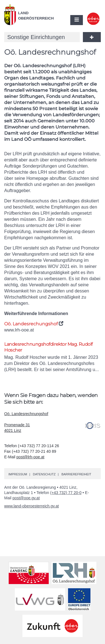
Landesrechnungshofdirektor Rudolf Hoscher (48, 347)
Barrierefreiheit (76, 474)
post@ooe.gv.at (26, 498)
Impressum (18, 474)
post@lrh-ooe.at (31, 457)
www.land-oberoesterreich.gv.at (32, 506)
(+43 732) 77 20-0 (66, 493)
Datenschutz (44, 474)
